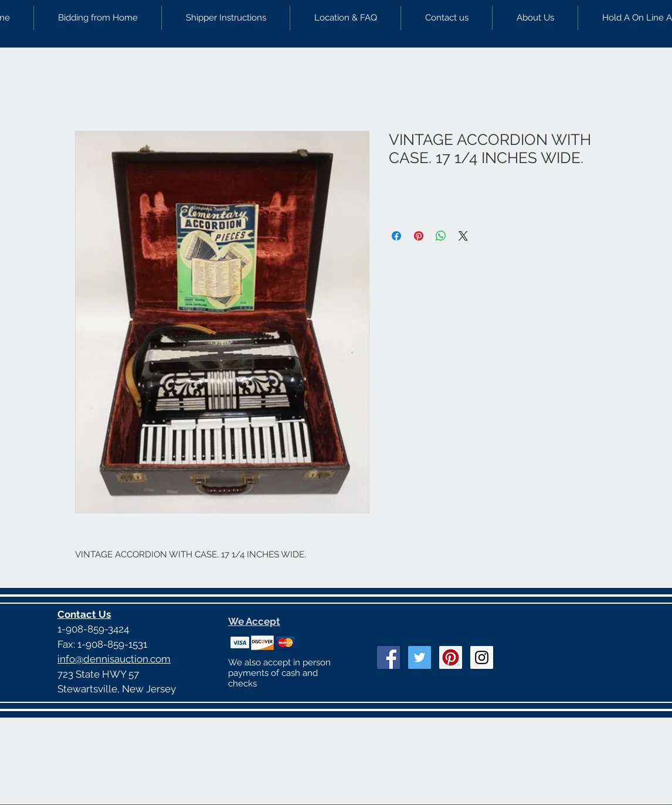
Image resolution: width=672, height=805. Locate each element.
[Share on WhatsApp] (441, 236)
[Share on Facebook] (396, 236)
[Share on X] (463, 236)
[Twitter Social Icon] (420, 657)
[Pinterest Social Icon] (451, 657)
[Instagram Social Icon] (482, 657)
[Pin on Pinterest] (419, 236)
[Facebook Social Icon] (388, 657)
